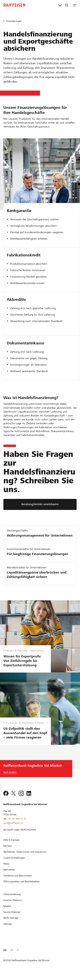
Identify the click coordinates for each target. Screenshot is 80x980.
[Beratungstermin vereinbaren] (40, 504)
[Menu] (75, 5)
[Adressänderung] (12, 899)
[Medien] (7, 910)
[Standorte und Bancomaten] (18, 880)
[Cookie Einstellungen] (14, 862)
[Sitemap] (8, 928)
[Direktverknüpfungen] (60, 5)
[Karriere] (7, 850)
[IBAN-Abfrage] (11, 922)
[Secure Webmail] (12, 916)
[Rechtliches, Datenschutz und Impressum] (25, 856)
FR (12, 955)
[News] (6, 868)
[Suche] (67, 5)
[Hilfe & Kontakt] (11, 844)
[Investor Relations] (13, 905)
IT (18, 955)
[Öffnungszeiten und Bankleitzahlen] (22, 886)
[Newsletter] (9, 874)
